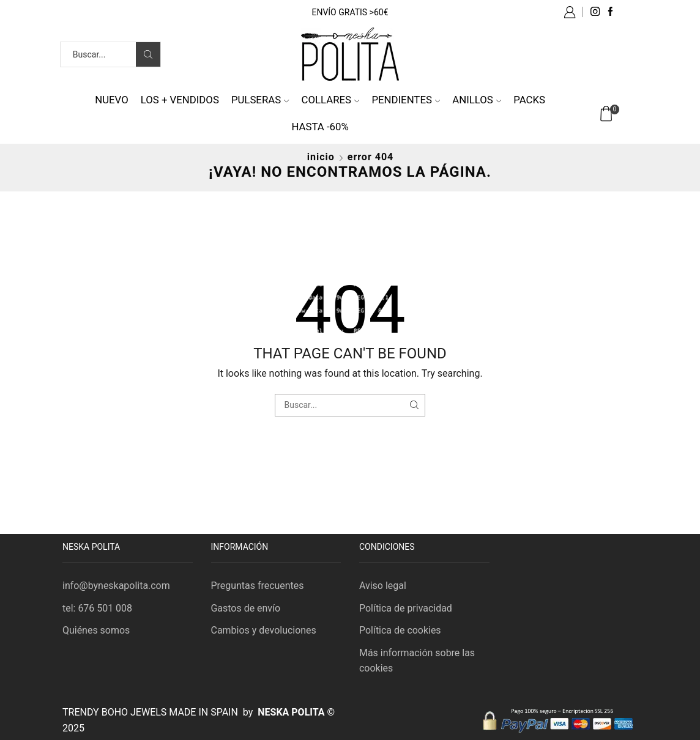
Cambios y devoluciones (264, 630)
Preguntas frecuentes (258, 586)
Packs (529, 100)
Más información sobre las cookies (417, 661)
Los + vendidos (180, 100)
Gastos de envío (246, 608)
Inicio (321, 157)
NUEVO (112, 100)
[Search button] (148, 54)
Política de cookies (400, 630)
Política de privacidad (406, 608)
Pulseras (260, 100)
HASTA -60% (320, 127)
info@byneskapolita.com (116, 586)
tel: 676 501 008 (97, 608)
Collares (331, 100)
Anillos (477, 100)
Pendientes (406, 100)
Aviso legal (383, 586)
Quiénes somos (96, 630)
